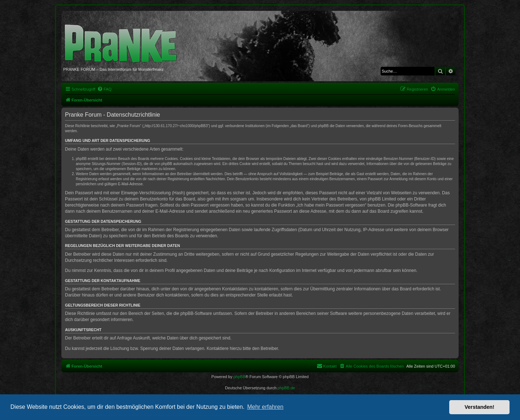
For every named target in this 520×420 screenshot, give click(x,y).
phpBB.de (286, 388)
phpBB (239, 377)
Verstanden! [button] (480, 407)
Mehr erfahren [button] (265, 407)
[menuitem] (104, 89)
